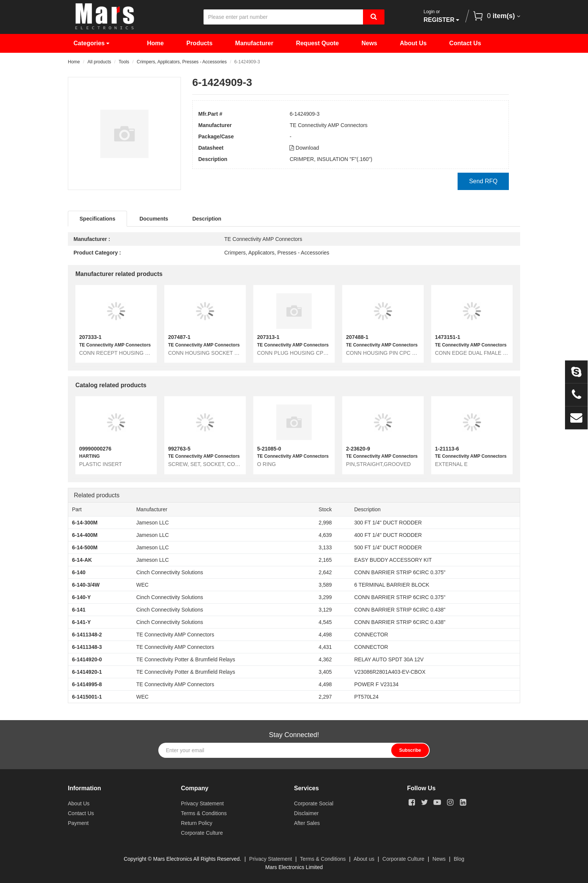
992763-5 (179, 449)
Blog (459, 859)
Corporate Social (314, 803)
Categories (91, 43)
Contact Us (465, 43)
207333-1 (90, 337)
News (369, 43)
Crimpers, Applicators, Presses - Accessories (182, 62)
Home (155, 43)
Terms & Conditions (204, 813)
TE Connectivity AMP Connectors (328, 125)
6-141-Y (81, 622)
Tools (124, 62)
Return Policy (197, 823)
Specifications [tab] (97, 219)
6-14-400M (85, 535)
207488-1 (357, 337)
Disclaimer (306, 813)
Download (304, 148)
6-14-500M (85, 547)
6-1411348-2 (87, 635)
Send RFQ (483, 181)
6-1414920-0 (87, 659)
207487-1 (179, 337)
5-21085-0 (269, 449)
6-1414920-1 (87, 672)
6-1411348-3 (87, 647)
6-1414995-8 (87, 684)
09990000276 (95, 449)
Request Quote (317, 43)
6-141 (79, 610)
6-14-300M (85, 523)
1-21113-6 (447, 449)
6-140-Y (81, 597)
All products (99, 62)
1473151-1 (448, 337)
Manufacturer (254, 43)
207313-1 (268, 337)
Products (199, 43)
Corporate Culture (202, 833)
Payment (78, 823)
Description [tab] (207, 219)
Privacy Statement (202, 803)
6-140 (79, 572)
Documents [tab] (154, 219)
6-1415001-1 (87, 697)
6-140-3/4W (86, 585)
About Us (413, 43)
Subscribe (410, 750)
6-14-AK (82, 560)
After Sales (307, 823)
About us (364, 859)
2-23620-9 (358, 449)
